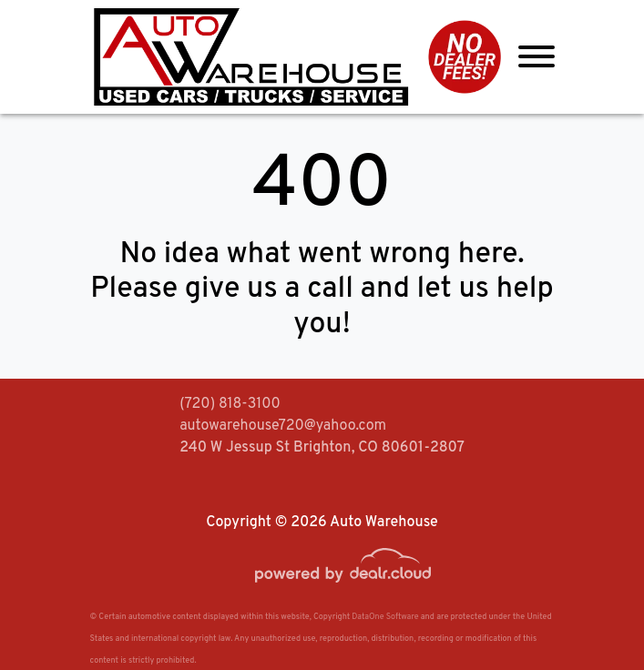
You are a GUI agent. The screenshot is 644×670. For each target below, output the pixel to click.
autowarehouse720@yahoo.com (283, 426)
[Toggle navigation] (537, 57)
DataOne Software (385, 617)
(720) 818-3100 (230, 404)
